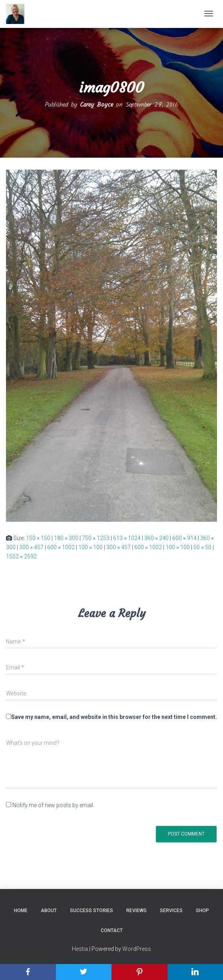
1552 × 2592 (21, 556)
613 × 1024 (127, 538)
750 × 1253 (96, 538)
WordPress (137, 949)
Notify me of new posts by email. (53, 805)
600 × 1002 (61, 547)
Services (171, 911)
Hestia (80, 949)
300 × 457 (31, 547)
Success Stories (92, 911)
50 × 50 (202, 547)
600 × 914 (184, 538)
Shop (202, 911)
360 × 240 (156, 538)
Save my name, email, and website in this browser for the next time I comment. (114, 717)
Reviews (136, 911)
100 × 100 (91, 547)
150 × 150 (38, 538)
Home (21, 911)
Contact (112, 931)
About (49, 911)
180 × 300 (66, 538)
